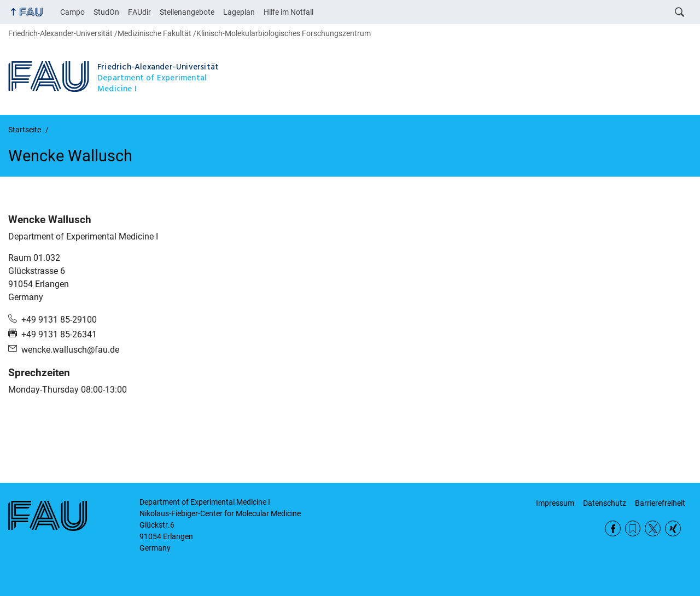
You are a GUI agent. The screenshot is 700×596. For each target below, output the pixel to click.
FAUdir (139, 12)
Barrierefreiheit (660, 503)
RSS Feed (633, 528)
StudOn (106, 12)
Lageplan (239, 12)
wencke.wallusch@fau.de (70, 350)
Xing (673, 528)
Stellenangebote (187, 12)
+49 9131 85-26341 (59, 334)
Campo (72, 12)
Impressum (555, 503)
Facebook (613, 528)
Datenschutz (605, 503)
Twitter (653, 528)
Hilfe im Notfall (288, 12)
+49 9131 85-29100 (59, 320)
